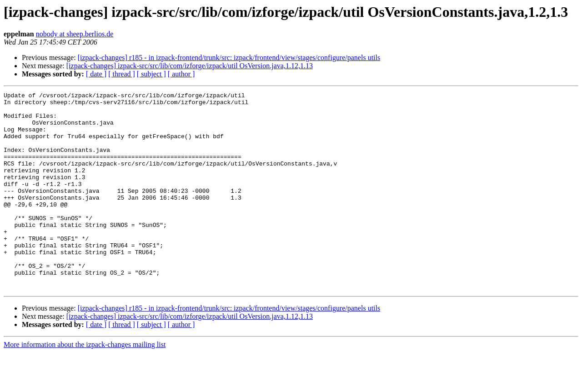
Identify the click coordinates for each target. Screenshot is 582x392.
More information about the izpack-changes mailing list (85, 384)
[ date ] (96, 74)
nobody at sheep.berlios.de (75, 34)
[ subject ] (151, 74)
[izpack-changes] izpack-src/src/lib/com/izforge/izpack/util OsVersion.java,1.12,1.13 (190, 66)
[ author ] (181, 74)
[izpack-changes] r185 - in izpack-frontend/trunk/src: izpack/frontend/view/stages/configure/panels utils (229, 58)
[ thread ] (122, 74)
